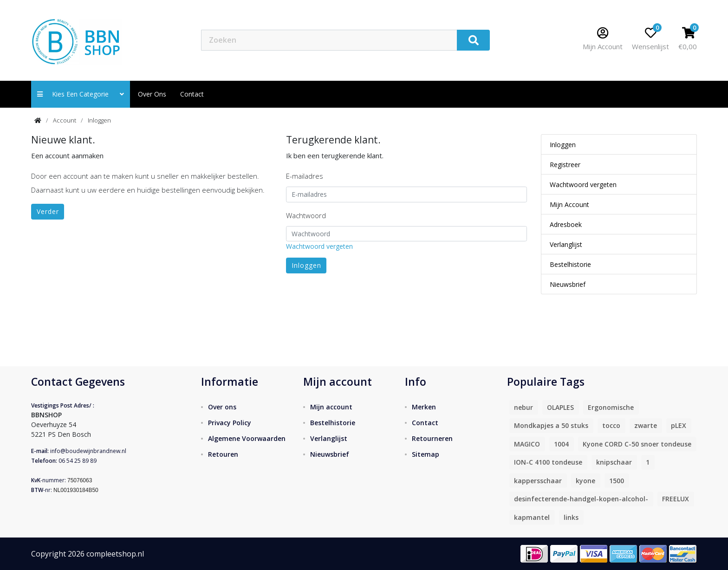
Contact (425, 423)
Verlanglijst (566, 244)
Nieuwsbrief (568, 284)
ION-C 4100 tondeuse (548, 462)
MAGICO (527, 444)
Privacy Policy (230, 423)
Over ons (152, 94)
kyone (585, 481)
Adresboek (566, 224)
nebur (523, 407)
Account (65, 120)
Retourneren (432, 438)
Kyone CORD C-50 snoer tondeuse (637, 444)
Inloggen (99, 120)
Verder (48, 211)
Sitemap (426, 454)
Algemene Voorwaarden (247, 438)
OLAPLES (560, 407)
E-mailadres (305, 176)
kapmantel (532, 517)
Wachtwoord (306, 215)
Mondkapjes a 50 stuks (551, 425)
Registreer (565, 165)
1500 (617, 481)
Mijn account (331, 407)
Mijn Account (569, 204)
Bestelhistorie (570, 264)
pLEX (679, 425)
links (571, 517)
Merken (424, 407)
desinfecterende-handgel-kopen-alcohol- (581, 499)
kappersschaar (538, 481)
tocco (611, 425)
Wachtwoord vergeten (319, 246)
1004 (561, 444)
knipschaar (614, 462)
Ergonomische (611, 407)
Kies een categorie (81, 94)
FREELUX (676, 499)
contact (192, 94)
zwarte (646, 425)
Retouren (223, 454)
